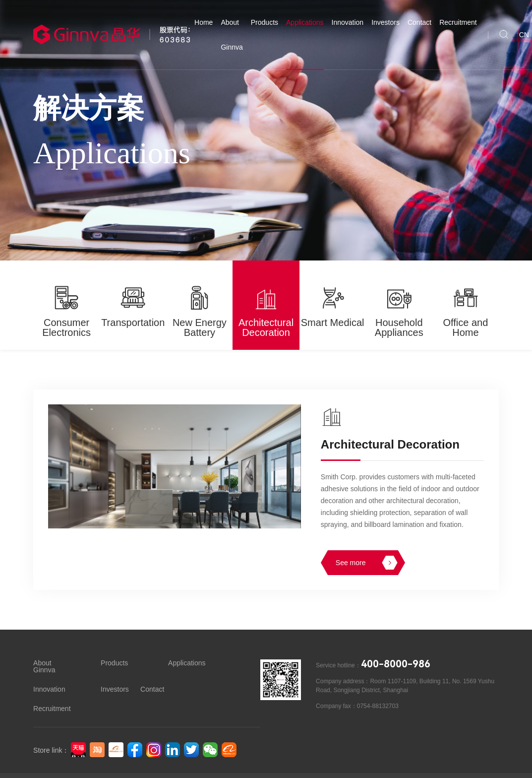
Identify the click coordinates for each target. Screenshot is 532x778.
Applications (305, 22)
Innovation (348, 22)
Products (265, 22)
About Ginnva (232, 35)
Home (204, 22)
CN (524, 35)
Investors (385, 22)
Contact (419, 22)
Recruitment (458, 22)
